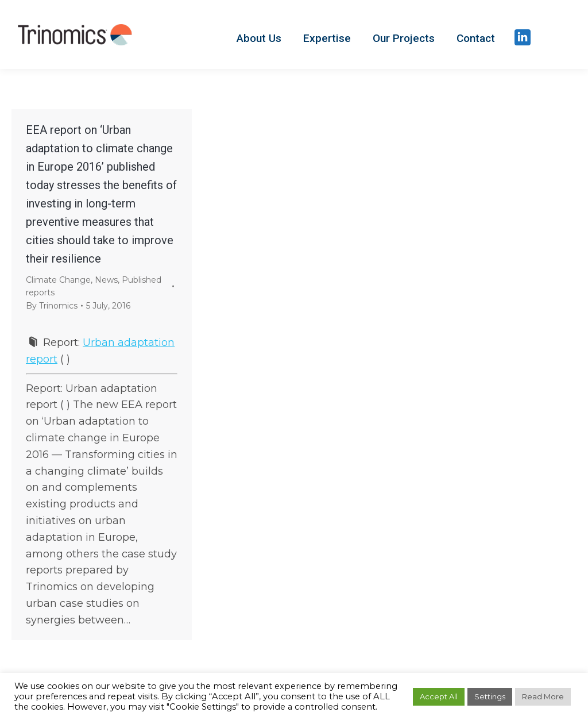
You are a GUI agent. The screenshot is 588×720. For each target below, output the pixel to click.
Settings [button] (490, 696)
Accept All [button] (439, 696)
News (106, 280)
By (52, 306)
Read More (543, 696)
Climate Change (58, 280)
